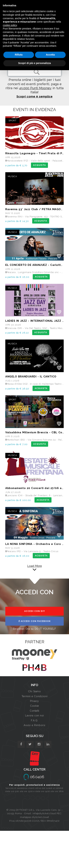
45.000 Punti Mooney (35, 88)
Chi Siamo (34, 691)
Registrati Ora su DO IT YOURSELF (35, 629)
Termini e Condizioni (34, 696)
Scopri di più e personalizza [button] (34, 63)
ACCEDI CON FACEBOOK (35, 621)
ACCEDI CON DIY (35, 611)
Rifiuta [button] (19, 55)
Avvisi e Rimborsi (34, 725)
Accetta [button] (50, 55)
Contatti (34, 711)
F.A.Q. (34, 720)
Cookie (34, 706)
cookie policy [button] (10, 25)
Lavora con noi (34, 716)
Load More (34, 566)
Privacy (34, 701)
